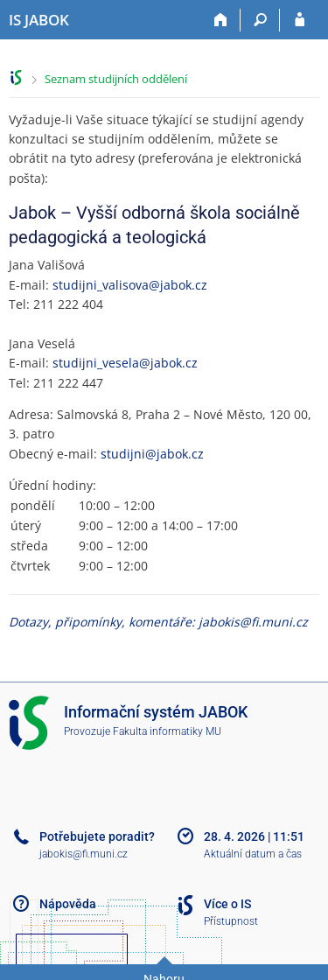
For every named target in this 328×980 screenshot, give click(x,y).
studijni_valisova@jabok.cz (130, 285)
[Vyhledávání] (260, 20)
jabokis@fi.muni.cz (84, 854)
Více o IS (227, 904)
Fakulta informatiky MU (167, 731)
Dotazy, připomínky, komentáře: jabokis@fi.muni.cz (158, 622)
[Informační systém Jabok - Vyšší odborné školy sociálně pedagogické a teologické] (39, 20)
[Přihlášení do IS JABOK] (300, 20)
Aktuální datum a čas (253, 854)
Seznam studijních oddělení (116, 79)
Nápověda (68, 904)
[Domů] (221, 20)
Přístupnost (231, 921)
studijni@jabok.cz (152, 454)
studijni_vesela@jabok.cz (125, 363)
